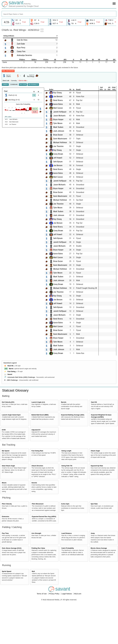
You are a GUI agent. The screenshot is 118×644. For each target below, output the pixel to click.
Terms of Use (42, 637)
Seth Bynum (17, 205)
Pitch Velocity (7, 547)
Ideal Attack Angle (8, 509)
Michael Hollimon (19, 186)
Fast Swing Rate (37, 494)
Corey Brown (18, 197)
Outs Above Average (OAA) (12, 591)
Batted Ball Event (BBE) (40, 458)
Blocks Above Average (99, 591)
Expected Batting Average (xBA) (73, 458)
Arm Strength (36, 576)
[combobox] (59, 14)
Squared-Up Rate (97, 509)
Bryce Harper (18, 163)
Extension (6, 560)
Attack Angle (95, 494)
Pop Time (5, 576)
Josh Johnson (18, 174)
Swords (34, 526)
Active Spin (65, 547)
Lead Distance (67, 576)
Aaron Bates (17, 147)
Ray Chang (17, 136)
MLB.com (78, 637)
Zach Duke (21, 44)
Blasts (4, 526)
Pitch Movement (38, 547)
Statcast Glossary (15, 434)
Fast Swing (11, 415)
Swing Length (66, 494)
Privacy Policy (54, 637)
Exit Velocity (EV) (8, 445)
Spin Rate (94, 547)
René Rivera (17, 143)
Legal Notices (67, 637)
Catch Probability (68, 591)
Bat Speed (6, 494)
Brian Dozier (17, 178)
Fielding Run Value (38, 591)
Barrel (11, 412)
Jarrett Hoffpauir (19, 155)
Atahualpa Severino (24, 55)
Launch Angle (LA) (38, 445)
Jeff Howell (17, 201)
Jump (93, 576)
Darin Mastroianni (20, 182)
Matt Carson (17, 151)
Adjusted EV (36, 473)
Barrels (64, 445)
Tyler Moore (17, 166)
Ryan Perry (21, 48)
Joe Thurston (18, 189)
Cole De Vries (22, 40)
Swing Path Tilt (67, 509)
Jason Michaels (19, 159)
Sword (10, 418)
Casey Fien (21, 51)
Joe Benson (17, 140)
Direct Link (6, 81)
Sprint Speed (7, 615)
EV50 (4, 473)
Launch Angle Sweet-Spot (11, 458)
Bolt (33, 615)
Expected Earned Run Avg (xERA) (44, 560)
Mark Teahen (18, 170)
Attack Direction (37, 509)
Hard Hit (10, 409)
